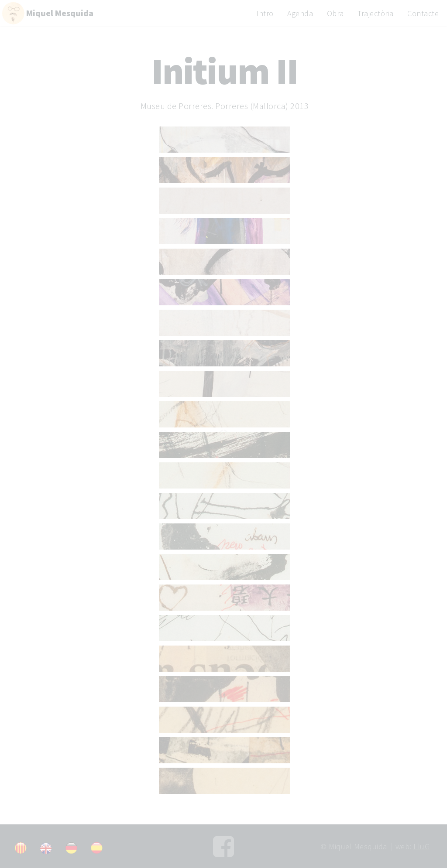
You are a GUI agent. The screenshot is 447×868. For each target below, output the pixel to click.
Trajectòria (376, 13)
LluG (421, 846)
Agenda (300, 13)
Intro (265, 13)
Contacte (423, 13)
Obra (335, 13)
